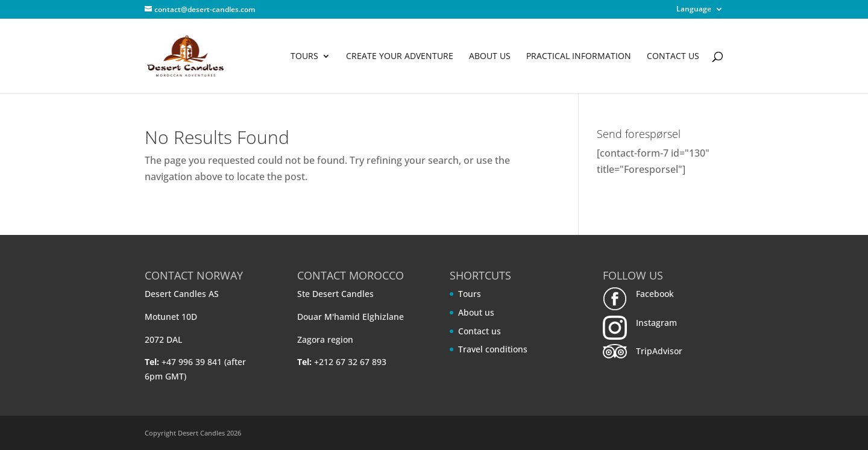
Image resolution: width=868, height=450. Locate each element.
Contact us (673, 57)
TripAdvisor (659, 351)
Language (694, 10)
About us (490, 57)
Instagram (656, 323)
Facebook (655, 294)
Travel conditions (493, 349)
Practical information (579, 57)
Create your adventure (400, 57)
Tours (304, 57)
